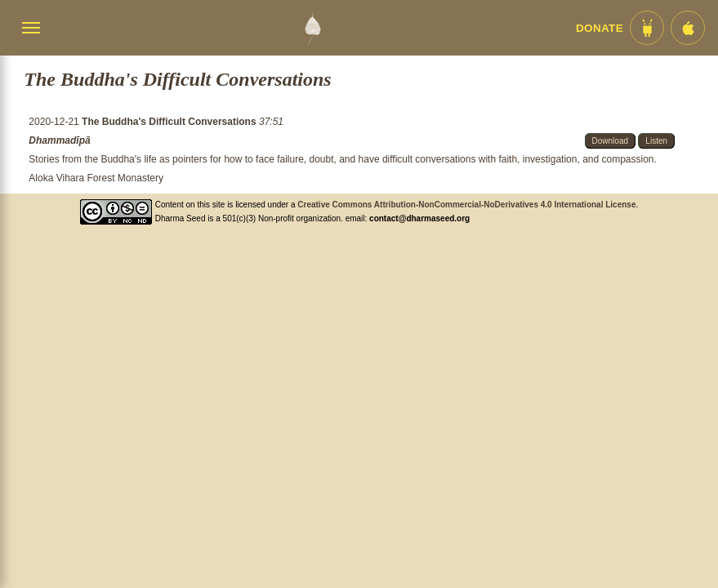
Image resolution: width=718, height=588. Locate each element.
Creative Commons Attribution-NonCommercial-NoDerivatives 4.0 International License (466, 205)
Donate (600, 28)
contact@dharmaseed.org (419, 218)
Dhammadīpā (59, 140)
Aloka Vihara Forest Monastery (96, 178)
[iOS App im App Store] (688, 28)
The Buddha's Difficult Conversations (170, 122)
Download (610, 141)
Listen (656, 141)
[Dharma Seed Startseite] (312, 28)
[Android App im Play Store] (647, 28)
